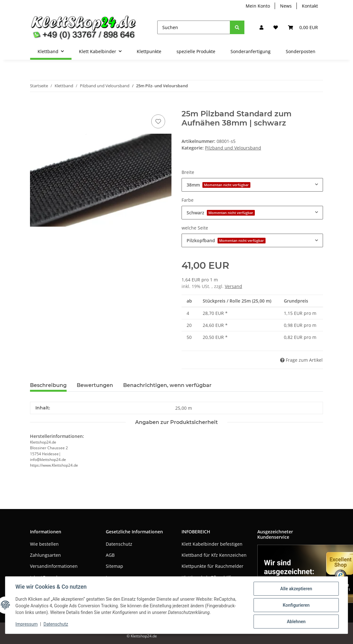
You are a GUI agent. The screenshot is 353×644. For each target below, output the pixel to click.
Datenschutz (119, 544)
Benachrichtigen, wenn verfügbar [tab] (167, 385)
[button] (261, 27)
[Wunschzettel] (276, 27)
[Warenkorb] (303, 27)
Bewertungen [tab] (95, 385)
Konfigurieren (296, 605)
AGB (110, 555)
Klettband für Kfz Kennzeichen (214, 555)
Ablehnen (296, 622)
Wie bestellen (44, 544)
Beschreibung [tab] (48, 385)
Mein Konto (258, 6)
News (286, 6)
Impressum (27, 624)
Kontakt (310, 6)
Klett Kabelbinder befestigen (212, 544)
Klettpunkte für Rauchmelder (212, 566)
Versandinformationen (54, 566)
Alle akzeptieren (296, 589)
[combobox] (252, 185)
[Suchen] (194, 27)
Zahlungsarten (45, 555)
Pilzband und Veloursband (233, 148)
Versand (233, 286)
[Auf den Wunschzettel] (158, 121)
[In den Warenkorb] (35, 106)
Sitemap (114, 566)
